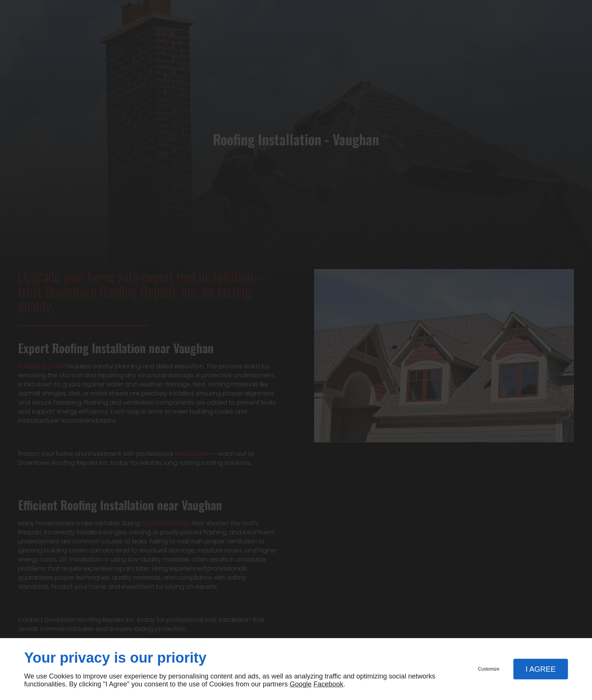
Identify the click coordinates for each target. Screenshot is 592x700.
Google (301, 684)
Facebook (328, 684)
